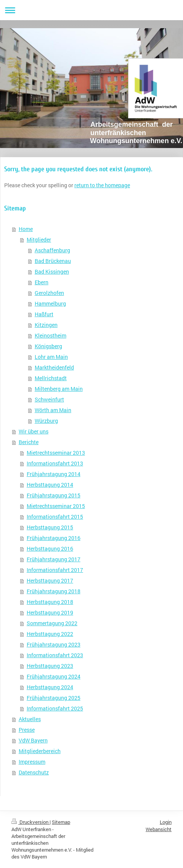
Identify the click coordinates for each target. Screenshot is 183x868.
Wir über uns (34, 431)
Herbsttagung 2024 (50, 687)
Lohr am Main (51, 357)
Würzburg (46, 421)
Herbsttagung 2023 (50, 666)
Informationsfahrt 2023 (55, 655)
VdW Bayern (33, 740)
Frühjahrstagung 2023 (54, 644)
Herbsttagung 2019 (50, 612)
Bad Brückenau (53, 261)
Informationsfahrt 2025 (55, 708)
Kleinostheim (51, 335)
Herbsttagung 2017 (50, 581)
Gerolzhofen (49, 293)
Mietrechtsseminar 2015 (56, 506)
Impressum (32, 762)
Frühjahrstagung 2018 (54, 591)
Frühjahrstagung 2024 (54, 676)
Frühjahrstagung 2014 (54, 474)
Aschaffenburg (52, 250)
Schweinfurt (49, 399)
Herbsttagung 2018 (50, 602)
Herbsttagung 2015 (50, 527)
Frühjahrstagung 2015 (54, 495)
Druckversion (30, 822)
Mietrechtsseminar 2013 (56, 453)
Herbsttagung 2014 (50, 485)
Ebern (42, 282)
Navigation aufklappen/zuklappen (91, 10)
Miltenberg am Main (59, 389)
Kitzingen (46, 325)
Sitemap (61, 822)
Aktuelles (30, 719)
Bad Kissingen (52, 272)
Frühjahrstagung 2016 (54, 538)
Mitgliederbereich (40, 751)
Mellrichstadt (51, 378)
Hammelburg (50, 303)
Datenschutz (34, 772)
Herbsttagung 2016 (50, 549)
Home (26, 229)
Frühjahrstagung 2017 (54, 559)
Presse (27, 730)
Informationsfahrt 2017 (55, 570)
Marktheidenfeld (54, 367)
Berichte (29, 442)
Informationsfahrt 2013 (55, 463)
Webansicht (159, 829)
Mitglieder (39, 240)
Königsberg (48, 346)
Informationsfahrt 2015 (55, 517)
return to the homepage (102, 185)
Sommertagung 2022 (52, 623)
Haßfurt (44, 314)
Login (166, 822)
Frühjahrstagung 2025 (54, 698)
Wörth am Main (53, 410)
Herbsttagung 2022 (50, 634)
